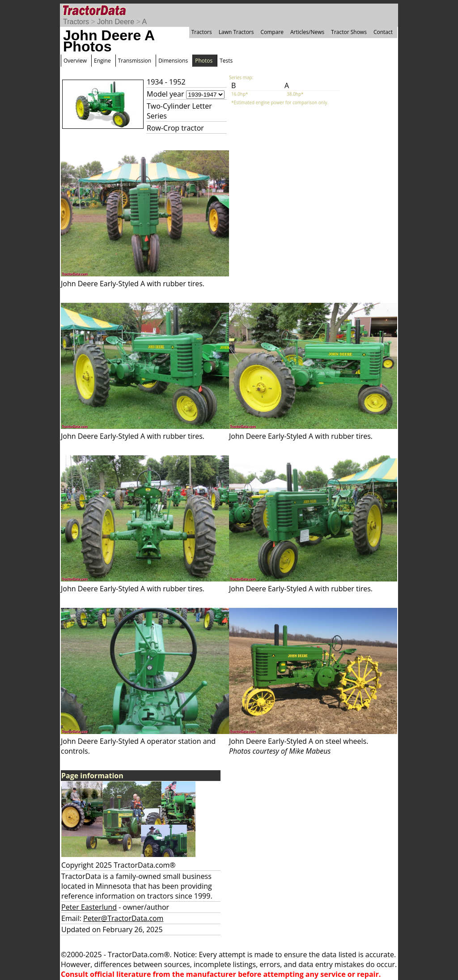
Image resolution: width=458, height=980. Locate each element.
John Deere (116, 22)
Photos (204, 61)
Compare (272, 32)
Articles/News (307, 32)
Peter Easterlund (89, 907)
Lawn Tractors (236, 32)
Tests (226, 61)
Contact (383, 32)
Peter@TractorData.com (123, 918)
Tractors (76, 22)
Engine (102, 61)
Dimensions (173, 61)
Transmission (135, 61)
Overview (75, 61)
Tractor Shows (349, 32)
